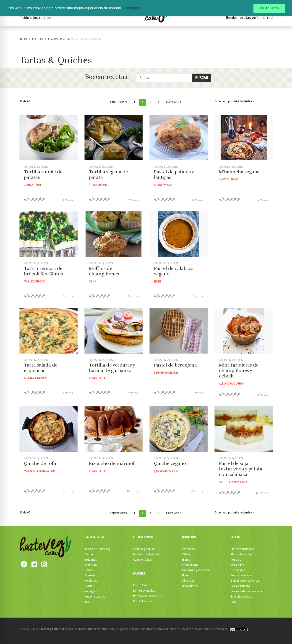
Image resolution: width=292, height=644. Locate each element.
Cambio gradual (143, 549)
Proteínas (188, 549)
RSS (87, 602)
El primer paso (143, 537)
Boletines (91, 560)
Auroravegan (163, 185)
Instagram (91, 591)
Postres (236, 560)
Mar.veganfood (35, 281)
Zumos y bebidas (242, 575)
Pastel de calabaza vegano (174, 271)
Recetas (236, 537)
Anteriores (118, 102)
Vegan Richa (97, 378)
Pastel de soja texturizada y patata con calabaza (241, 469)
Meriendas (237, 565)
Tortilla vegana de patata (108, 175)
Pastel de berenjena (175, 365)
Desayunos (238, 570)
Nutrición (189, 537)
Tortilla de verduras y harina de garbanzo (112, 368)
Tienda (89, 570)
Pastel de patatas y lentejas (174, 175)
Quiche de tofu (40, 463)
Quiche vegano (170, 463)
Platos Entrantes (242, 554)
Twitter (89, 586)
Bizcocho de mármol (112, 463)
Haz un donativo (95, 597)
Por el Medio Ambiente (148, 596)
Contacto (90, 554)
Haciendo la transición (148, 554)
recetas (38, 39)
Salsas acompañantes (245, 581)
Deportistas (190, 586)
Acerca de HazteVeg (97, 549)
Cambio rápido (143, 560)
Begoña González (166, 373)
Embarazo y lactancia (196, 570)
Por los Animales (144, 591)
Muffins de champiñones (104, 271)
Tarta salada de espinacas (41, 368)
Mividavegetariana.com (40, 471)
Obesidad (188, 581)
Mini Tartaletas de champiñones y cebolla (239, 371)
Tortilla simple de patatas (43, 175)
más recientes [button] (243, 101)
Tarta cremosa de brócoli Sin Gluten (44, 271)
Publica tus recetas (35, 18)
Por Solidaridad (143, 601)
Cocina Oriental (241, 586)
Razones (139, 573)
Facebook (91, 581)
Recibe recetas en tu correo (249, 18)
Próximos (174, 102)
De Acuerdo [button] (269, 8)
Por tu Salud (141, 585)
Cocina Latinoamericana (246, 591)
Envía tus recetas (242, 597)
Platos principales (61, 39)
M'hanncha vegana (239, 172)
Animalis (90, 575)
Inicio (23, 39)
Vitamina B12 (190, 565)
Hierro (186, 560)
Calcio (186, 554)
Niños (186, 575)
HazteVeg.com (94, 537)
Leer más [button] (131, 8)
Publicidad (91, 565)
